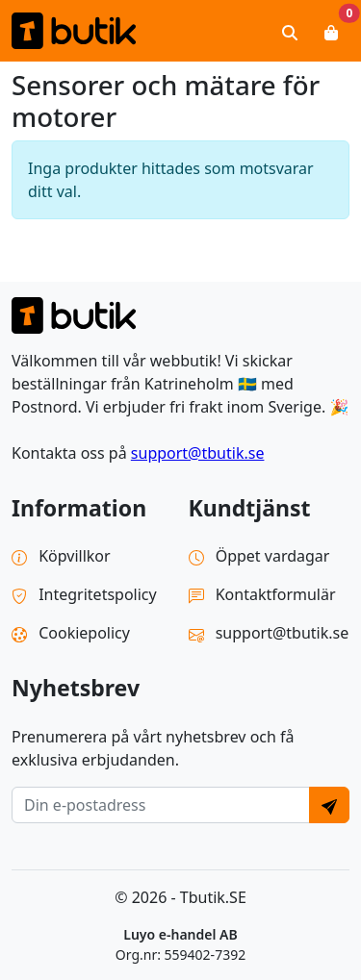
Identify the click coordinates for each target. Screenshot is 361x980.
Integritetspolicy (84, 594)
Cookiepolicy (71, 633)
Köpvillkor (61, 556)
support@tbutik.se (198, 453)
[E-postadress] (161, 805)
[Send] (329, 805)
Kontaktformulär (262, 594)
